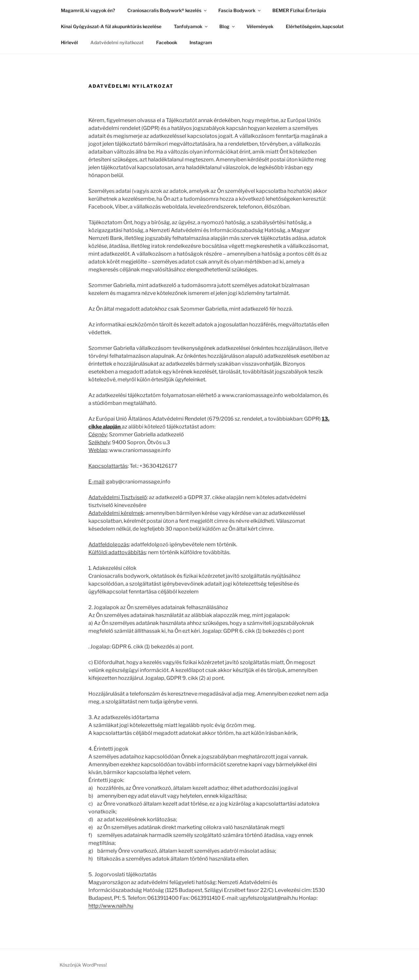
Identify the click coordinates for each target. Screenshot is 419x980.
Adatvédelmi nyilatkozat (117, 42)
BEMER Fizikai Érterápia (299, 10)
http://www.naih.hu (111, 906)
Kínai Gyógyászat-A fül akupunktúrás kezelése (111, 26)
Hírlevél (69, 42)
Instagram (201, 42)
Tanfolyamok (191, 26)
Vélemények (260, 26)
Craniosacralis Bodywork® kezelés (167, 10)
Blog (228, 26)
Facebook (167, 42)
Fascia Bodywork (240, 10)
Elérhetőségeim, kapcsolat (315, 26)
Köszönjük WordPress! (83, 965)
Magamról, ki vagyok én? (88, 10)
